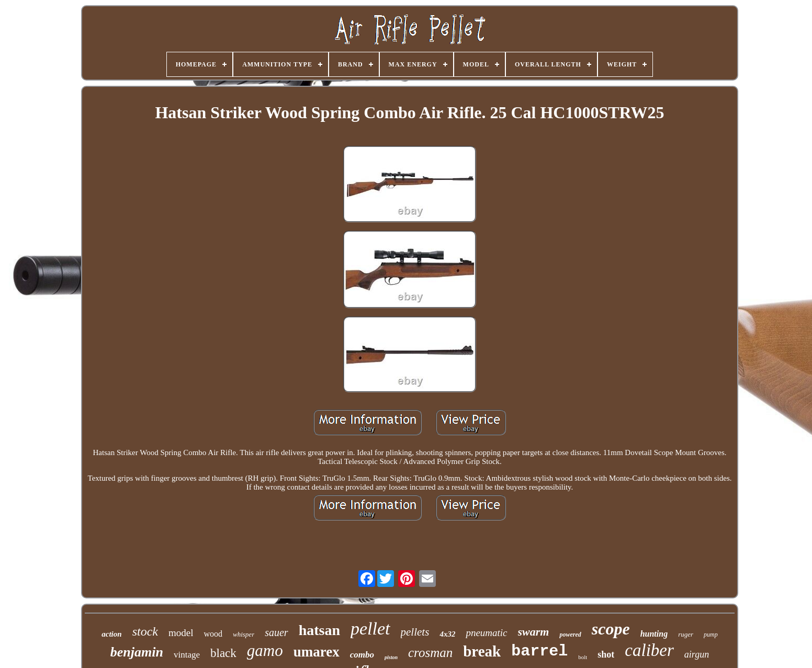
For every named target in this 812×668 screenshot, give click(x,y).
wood (213, 634)
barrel (539, 651)
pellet (370, 629)
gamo (265, 650)
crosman (430, 653)
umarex (317, 652)
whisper (244, 634)
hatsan (319, 630)
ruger (686, 634)
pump (711, 635)
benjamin (137, 652)
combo (362, 655)
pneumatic (486, 633)
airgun (697, 654)
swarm (534, 632)
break (482, 651)
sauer (276, 632)
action (111, 634)
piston (391, 657)
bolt (583, 657)
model (181, 633)
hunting (654, 634)
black (223, 653)
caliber (649, 650)
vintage (187, 655)
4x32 (447, 634)
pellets (415, 632)
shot (606, 654)
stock (145, 631)
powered (570, 635)
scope (611, 629)
